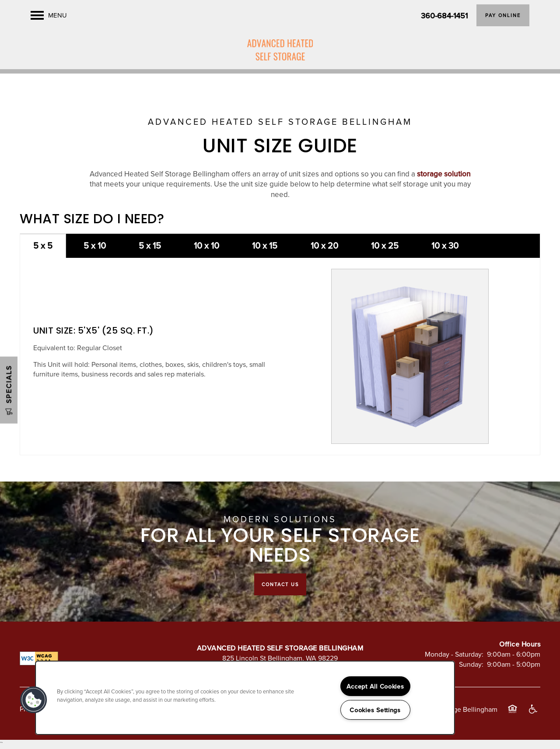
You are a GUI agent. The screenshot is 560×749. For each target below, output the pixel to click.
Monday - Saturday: (454, 654)
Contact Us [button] (280, 584)
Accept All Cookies (375, 686)
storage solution (444, 174)
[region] (245, 698)
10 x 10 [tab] (206, 245)
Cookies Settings (375, 710)
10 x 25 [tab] (385, 245)
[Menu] (49, 15)
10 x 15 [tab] (265, 245)
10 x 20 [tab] (324, 245)
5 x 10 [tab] (95, 245)
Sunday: (471, 664)
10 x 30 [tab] (445, 245)
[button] (503, 15)
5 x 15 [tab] (150, 245)
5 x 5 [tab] (43, 245)
